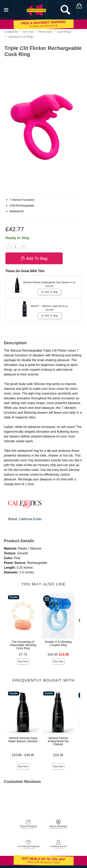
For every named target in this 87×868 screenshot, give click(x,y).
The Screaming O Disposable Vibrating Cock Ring (23, 645)
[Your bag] (79, 6)
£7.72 (23, 654)
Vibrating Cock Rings (21, 37)
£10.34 (58, 755)
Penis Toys (46, 32)
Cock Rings (64, 32)
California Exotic (30, 519)
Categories (11, 32)
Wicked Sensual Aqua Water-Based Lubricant (23, 740)
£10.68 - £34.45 (23, 755)
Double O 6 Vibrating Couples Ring (58, 643)
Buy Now (23, 661)
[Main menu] (6, 9)
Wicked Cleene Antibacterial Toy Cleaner (58, 741)
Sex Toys (28, 32)
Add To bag (34, 258)
